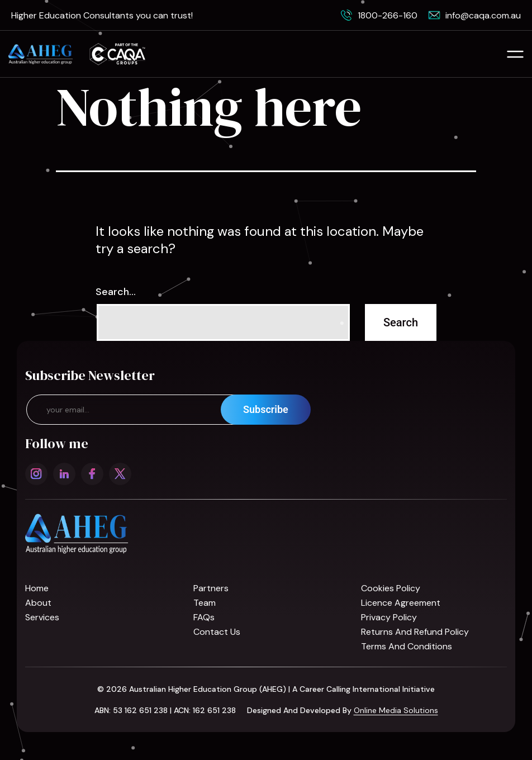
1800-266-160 (388, 15)
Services (42, 617)
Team (205, 603)
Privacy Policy (389, 617)
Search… (116, 292)
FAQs (204, 617)
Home (37, 588)
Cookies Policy (391, 588)
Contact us (217, 632)
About (38, 603)
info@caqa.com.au (483, 15)
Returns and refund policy (415, 632)
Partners (211, 588)
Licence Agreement (401, 603)
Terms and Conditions (407, 646)
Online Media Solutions (396, 710)
